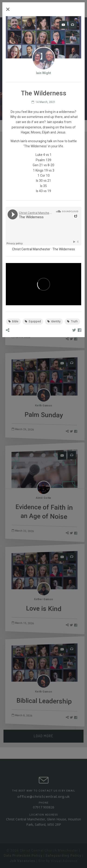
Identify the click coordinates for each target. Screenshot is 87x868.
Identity (54, 321)
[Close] (8, 9)
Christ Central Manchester (31, 249)
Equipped (33, 321)
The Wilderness (64, 249)
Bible (13, 321)
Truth (72, 321)
